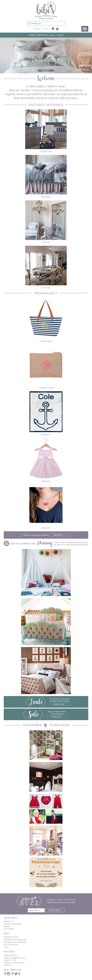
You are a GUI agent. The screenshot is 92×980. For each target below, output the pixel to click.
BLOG (46, 29)
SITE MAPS (9, 929)
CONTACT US (10, 960)
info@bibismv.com (18, 958)
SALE (6, 947)
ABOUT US (9, 921)
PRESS (7, 926)
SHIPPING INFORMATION (15, 940)
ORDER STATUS (11, 937)
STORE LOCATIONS (12, 924)
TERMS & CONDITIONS (14, 963)
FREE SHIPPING (39, 35)
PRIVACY (8, 965)
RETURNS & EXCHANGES (15, 942)
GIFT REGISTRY (11, 945)
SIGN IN (37, 29)
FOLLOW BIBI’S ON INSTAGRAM (46, 725)
